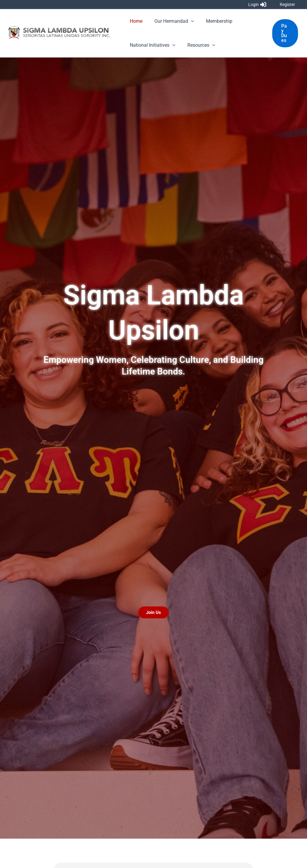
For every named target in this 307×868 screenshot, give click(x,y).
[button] (285, 33)
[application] (187, 21)
